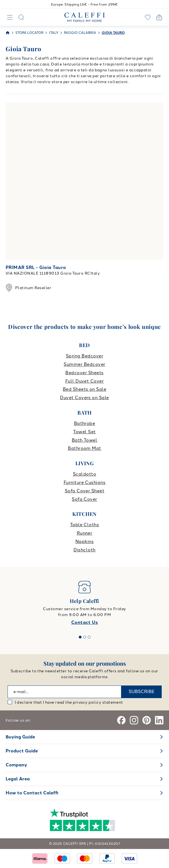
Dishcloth (84, 550)
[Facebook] (121, 720)
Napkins (84, 541)
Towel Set (84, 432)
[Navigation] (10, 17)
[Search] (21, 17)
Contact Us (85, 622)
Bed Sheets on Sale (85, 389)
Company (16, 765)
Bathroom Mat (84, 448)
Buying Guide (20, 737)
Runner (85, 533)
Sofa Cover (84, 499)
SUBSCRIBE (142, 692)
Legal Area (18, 779)
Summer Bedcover (84, 364)
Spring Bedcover (84, 356)
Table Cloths (85, 525)
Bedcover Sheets (84, 373)
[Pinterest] (147, 720)
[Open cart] (159, 17)
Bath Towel (85, 440)
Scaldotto (84, 474)
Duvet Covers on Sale (84, 398)
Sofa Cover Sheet (85, 491)
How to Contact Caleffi (32, 793)
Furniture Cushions (85, 482)
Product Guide (22, 751)
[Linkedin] (159, 720)
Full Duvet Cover (85, 381)
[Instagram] (134, 720)
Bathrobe (85, 423)
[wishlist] (148, 17)
